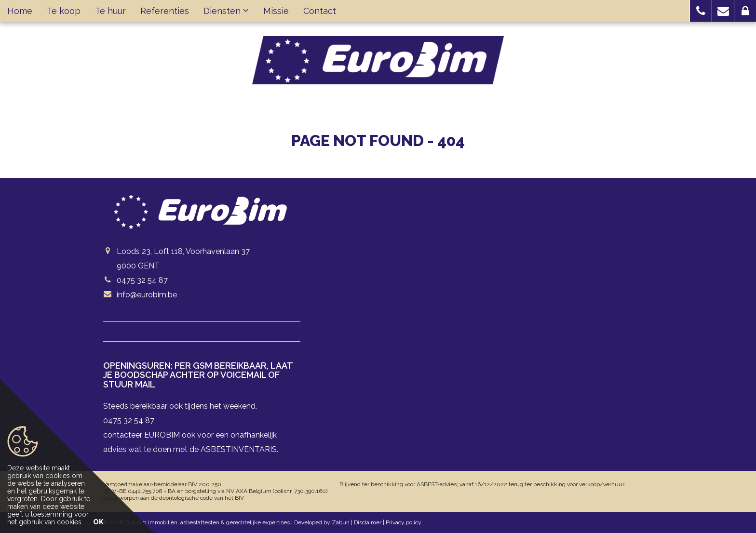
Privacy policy (404, 522)
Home (20, 11)
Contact (320, 11)
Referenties (165, 11)
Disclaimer (368, 522)
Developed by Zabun (322, 522)
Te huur (110, 11)
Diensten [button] (226, 11)
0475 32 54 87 (142, 280)
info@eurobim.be (147, 295)
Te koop (64, 11)
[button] (701, 11)
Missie (276, 11)
